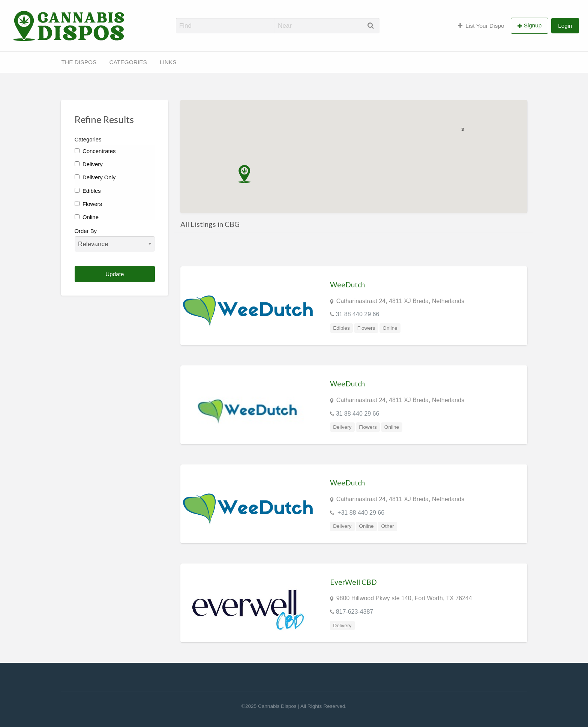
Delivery (89, 164)
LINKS (168, 62)
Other (388, 526)
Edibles (88, 191)
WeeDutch (347, 285)
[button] (244, 174)
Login (565, 26)
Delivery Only (95, 177)
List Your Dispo (481, 26)
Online (87, 217)
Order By (115, 240)
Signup (533, 25)
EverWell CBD (353, 582)
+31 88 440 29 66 (360, 513)
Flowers (88, 204)
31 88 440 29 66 (358, 314)
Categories (88, 140)
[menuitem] (481, 26)
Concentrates (95, 151)
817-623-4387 (355, 612)
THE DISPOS (79, 62)
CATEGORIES (128, 62)
